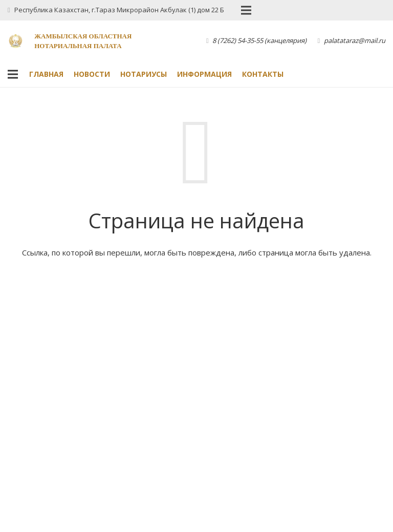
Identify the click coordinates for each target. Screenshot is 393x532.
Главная (46, 74)
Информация (204, 74)
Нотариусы (144, 74)
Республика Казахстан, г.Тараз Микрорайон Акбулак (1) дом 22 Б (119, 10)
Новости (92, 74)
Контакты (263, 74)
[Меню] (13, 74)
